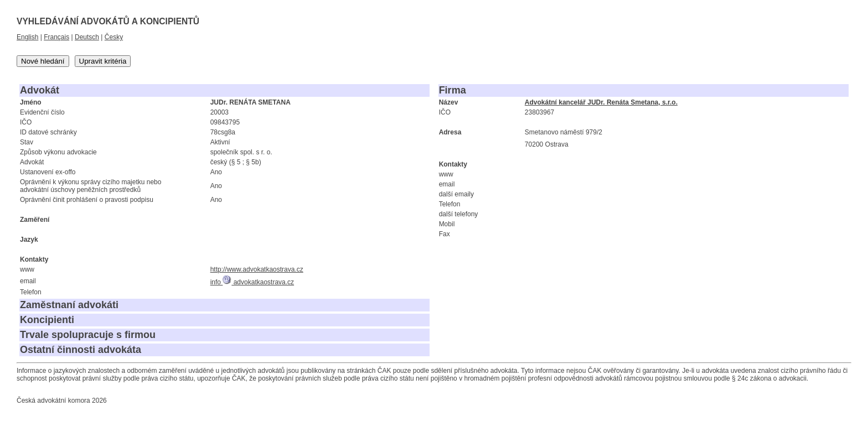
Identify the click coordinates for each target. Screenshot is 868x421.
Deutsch (87, 37)
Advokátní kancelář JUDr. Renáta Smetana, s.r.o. (601, 102)
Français (56, 37)
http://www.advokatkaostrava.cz (257, 269)
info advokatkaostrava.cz (252, 282)
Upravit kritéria (103, 61)
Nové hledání (43, 61)
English (27, 37)
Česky (114, 37)
